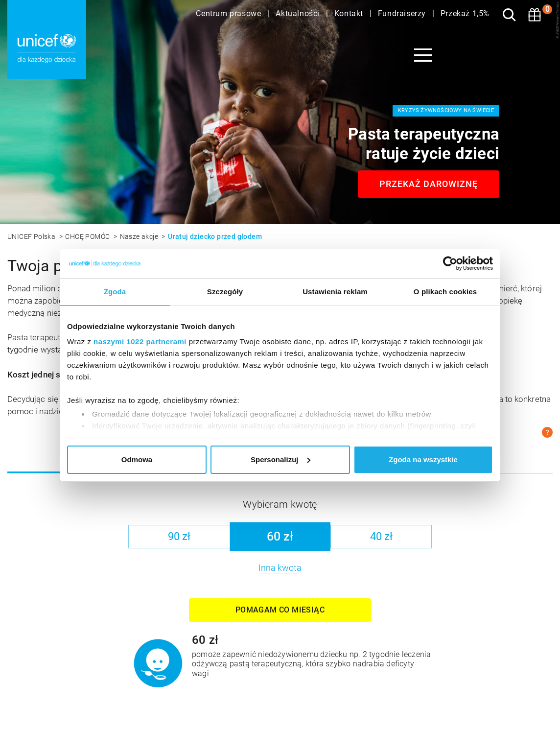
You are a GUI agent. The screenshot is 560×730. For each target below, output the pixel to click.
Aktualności (299, 13)
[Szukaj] (509, 15)
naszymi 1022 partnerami (140, 341)
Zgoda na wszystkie (423, 459)
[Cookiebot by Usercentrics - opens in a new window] (450, 263)
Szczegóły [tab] (225, 292)
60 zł (280, 536)
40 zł (381, 536)
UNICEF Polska (32, 236)
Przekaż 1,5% (465, 13)
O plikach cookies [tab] (445, 292)
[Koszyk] (535, 15)
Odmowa (137, 459)
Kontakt (350, 13)
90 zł (179, 536)
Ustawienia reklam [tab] (335, 292)
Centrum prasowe (230, 13)
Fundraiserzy (403, 13)
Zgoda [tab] (115, 292)
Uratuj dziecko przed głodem (215, 236)
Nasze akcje (140, 236)
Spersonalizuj (280, 459)
